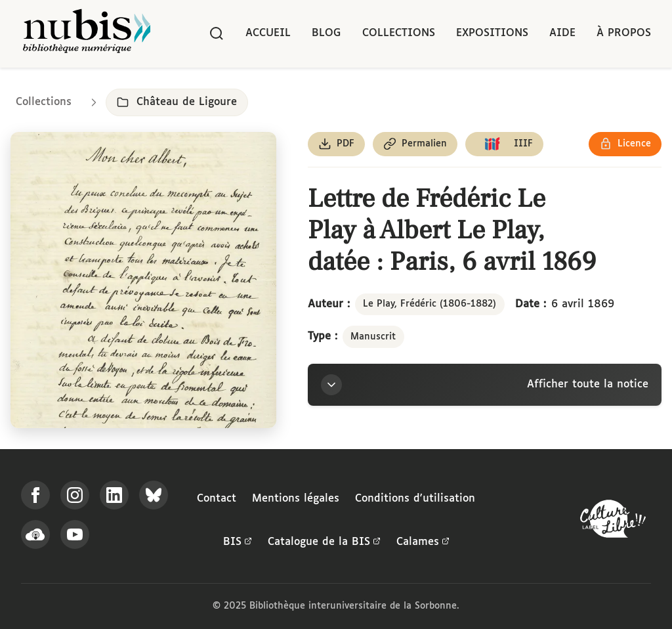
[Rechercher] (217, 33)
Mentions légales (296, 499)
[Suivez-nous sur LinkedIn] (114, 495)
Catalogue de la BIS (324, 542)
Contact (217, 499)
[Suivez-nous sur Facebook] (35, 495)
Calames (423, 542)
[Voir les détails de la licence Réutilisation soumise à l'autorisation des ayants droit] (625, 144)
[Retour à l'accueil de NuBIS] (87, 34)
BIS (238, 542)
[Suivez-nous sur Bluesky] (154, 495)
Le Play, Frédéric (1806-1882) (430, 304)
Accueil (268, 33)
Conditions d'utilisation (415, 499)
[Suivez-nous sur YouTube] (75, 534)
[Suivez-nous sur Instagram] (75, 495)
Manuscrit (373, 337)
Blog (326, 33)
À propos (624, 33)
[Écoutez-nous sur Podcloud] (35, 534)
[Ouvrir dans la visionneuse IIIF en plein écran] (143, 280)
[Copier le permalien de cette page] (415, 144)
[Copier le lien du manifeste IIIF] (504, 144)
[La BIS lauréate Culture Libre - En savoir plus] (613, 522)
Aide (562, 33)
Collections (399, 33)
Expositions (492, 33)
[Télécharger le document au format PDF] (336, 144)
